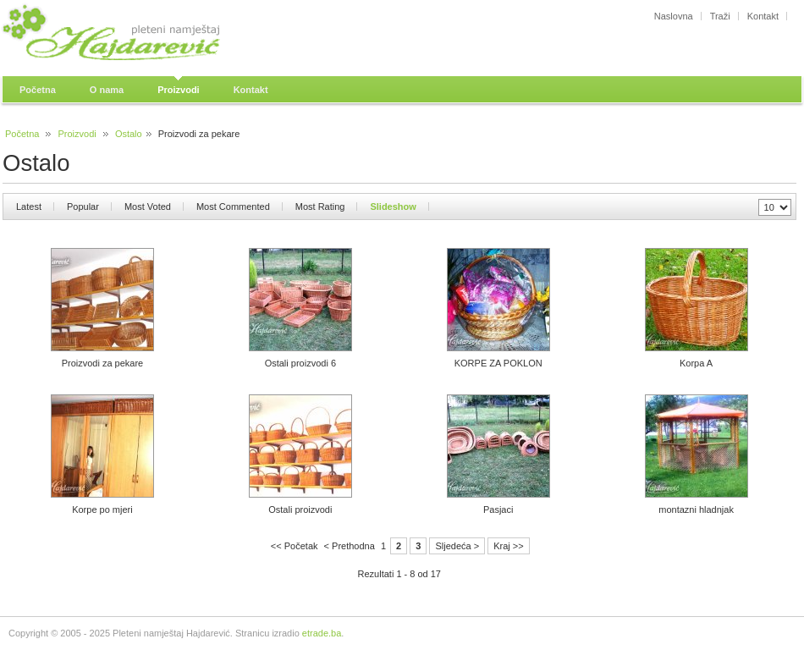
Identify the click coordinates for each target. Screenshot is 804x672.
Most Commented (233, 207)
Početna (22, 134)
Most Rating (320, 207)
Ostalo (129, 134)
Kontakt (763, 16)
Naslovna (674, 16)
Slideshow (393, 207)
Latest (29, 207)
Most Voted (148, 207)
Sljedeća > (457, 546)
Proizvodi (77, 134)
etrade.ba (322, 633)
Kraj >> (508, 546)
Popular (83, 207)
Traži (720, 16)
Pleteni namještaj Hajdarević (157, 34)
